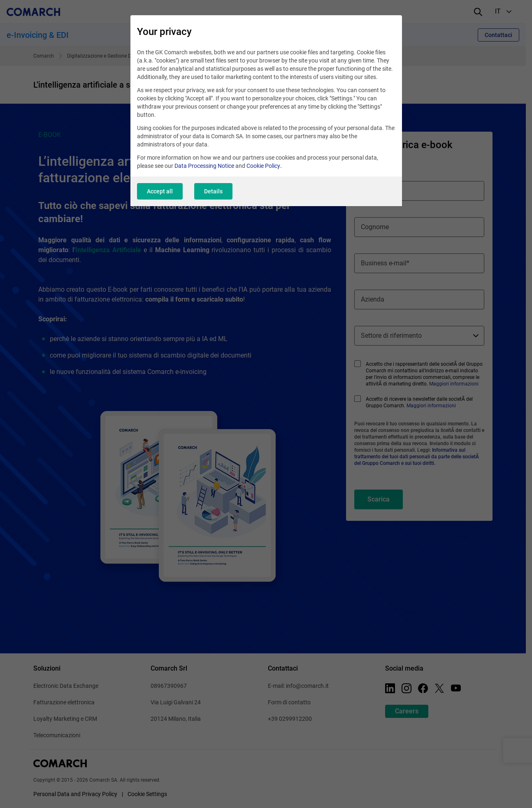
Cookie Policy (263, 166)
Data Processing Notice (204, 166)
